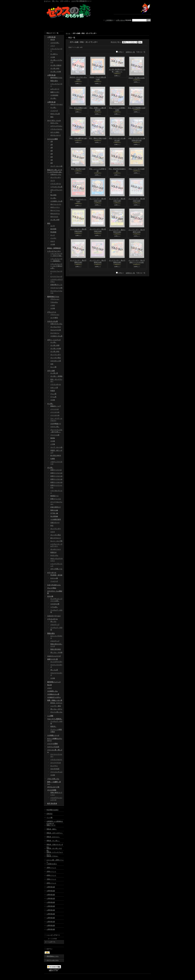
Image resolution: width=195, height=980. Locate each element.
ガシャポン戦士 (56, 358)
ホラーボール (52, 573)
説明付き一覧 (130, 52)
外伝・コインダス (137, 169)
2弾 (51, 145)
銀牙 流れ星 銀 (52, 803)
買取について (51, 825)
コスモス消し (55, 43)
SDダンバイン (55, 207)
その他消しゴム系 (56, 201)
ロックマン (54, 766)
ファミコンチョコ (56, 772)
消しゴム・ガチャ (56, 709)
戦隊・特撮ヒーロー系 (55, 700)
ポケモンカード (56, 135)
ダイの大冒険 (52, 790)
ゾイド (53, 46)
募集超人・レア (56, 406)
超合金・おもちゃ (56, 703)
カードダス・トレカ (54, 120)
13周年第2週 (51, 75)
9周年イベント (51, 883)
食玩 (52, 117)
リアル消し (54, 607)
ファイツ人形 (55, 435)
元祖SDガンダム (56, 174)
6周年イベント (51, 875)
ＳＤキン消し (55, 427)
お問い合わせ (121, 20)
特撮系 (53, 391)
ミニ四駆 (50, 716)
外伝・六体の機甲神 (78, 138)
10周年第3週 (51, 895)
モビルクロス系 (56, 330)
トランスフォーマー (54, 251)
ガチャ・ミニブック (54, 340)
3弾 (51, 148)
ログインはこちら (53, 960)
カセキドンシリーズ (54, 656)
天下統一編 (54, 513)
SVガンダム (54, 555)
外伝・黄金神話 (78, 169)
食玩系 (53, 40)
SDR (52, 364)
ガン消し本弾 (55, 220)
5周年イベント (51, 872)
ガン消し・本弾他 (56, 376)
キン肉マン (54, 54)
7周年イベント (51, 879)
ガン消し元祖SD (56, 65)
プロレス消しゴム (53, 779)
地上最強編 (54, 516)
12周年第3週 (51, 918)
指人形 (49, 685)
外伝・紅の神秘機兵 (137, 108)
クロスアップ (55, 625)
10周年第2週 (51, 891)
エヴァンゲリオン (56, 126)
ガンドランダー (56, 177)
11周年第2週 (51, 902)
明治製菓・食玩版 (56, 575)
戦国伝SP (53, 552)
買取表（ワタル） (52, 856)
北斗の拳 (50, 596)
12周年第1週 (51, 910)
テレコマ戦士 (52, 588)
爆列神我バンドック (54, 682)
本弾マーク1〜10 (56, 470)
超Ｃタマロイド (56, 538)
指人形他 (53, 195)
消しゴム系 (54, 670)
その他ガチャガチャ (54, 697)
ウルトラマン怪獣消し (55, 719)
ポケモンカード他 (53, 787)
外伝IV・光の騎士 (137, 78)
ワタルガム (54, 302)
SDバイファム (55, 210)
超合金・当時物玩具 (54, 248)
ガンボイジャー (56, 549)
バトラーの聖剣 (52, 744)
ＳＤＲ (53, 532)
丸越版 (53, 459)
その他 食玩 (54, 95)
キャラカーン (55, 333)
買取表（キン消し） (53, 841)
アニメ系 (53, 394)
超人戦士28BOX (56, 455)
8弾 (51, 163)
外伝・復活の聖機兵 (78, 108)
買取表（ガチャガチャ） (55, 833)
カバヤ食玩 (54, 318)
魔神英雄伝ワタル (56, 78)
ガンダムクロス (56, 327)
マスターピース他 (56, 288)
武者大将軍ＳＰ (56, 507)
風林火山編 (54, 510)
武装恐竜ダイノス (56, 285)
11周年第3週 (51, 906)
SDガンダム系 (55, 114)
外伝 (52, 526)
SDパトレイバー (56, 204)
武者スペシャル (56, 499)
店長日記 (49, 814)
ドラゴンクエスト (56, 129)
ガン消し (53, 98)
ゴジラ (53, 181)
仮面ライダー (55, 92)
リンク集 (49, 818)
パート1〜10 (54, 409)
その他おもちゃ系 (53, 694)
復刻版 (53, 438)
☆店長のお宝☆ (52, 864)
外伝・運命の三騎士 (98, 138)
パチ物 (53, 444)
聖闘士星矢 (54, 81)
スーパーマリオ (56, 763)
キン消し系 (54, 373)
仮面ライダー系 (52, 659)
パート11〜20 (55, 412)
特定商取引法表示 (52, 810)
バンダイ (53, 238)
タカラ (53, 241)
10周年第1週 (51, 887)
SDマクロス (54, 217)
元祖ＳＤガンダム (56, 324)
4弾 (51, 151)
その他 (53, 57)
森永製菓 (53, 229)
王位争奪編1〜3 (56, 424)
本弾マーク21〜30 (56, 476)
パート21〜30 (55, 415)
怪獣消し (53, 726)
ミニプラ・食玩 (56, 706)
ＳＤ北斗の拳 (55, 604)
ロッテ (53, 235)
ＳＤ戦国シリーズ (53, 735)
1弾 (51, 141)
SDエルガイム (55, 213)
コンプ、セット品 (56, 447)
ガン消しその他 (56, 72)
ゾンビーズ (54, 111)
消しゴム (53, 621)
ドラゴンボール (56, 184)
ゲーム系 (53, 397)
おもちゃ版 (54, 578)
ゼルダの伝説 (55, 769)
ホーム (68, 33)
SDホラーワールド (57, 104)
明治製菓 (53, 232)
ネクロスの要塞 (52, 139)
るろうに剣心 (55, 132)
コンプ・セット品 (56, 166)
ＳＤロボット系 (56, 361)
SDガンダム (54, 123)
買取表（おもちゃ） (53, 837)
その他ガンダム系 (56, 336)
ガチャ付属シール (56, 569)
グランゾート (52, 312)
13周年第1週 (51, 102)
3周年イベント (51, 868)
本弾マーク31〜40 (56, 479)
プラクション (55, 299)
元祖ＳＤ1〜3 (55, 523)
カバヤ (53, 226)
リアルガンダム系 (56, 187)
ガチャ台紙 (51, 371)
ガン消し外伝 (55, 68)
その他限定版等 (56, 519)
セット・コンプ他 (56, 541)
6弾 (51, 157)
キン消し (53, 107)
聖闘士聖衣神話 (56, 649)
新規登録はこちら (53, 956)
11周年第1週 (51, 899)
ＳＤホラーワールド (54, 616)
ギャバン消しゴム (56, 712)
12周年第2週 (51, 914)
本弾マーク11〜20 (56, 473)
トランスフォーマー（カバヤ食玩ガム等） (56, 266)
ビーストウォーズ (56, 276)
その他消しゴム (52, 691)
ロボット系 (54, 388)
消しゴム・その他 (56, 652)
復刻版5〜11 (54, 496)
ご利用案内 (109, 20)
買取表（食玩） (52, 829)
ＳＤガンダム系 (52, 321)
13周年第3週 (51, 37)
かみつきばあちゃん (54, 585)
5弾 (51, 154)
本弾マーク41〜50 (56, 482)
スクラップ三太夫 (53, 747)
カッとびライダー (56, 662)
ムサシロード (55, 89)
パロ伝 (53, 305)
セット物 (53, 367)
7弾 (51, 160)
